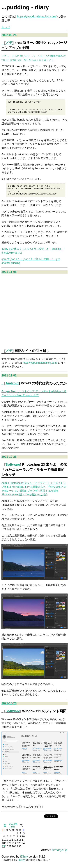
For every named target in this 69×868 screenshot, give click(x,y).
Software (13, 469)
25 (3, 851)
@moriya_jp (60, 855)
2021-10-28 (9, 462)
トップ (6, 27)
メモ (9, 43)
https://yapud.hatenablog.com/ (37, 16)
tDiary (24, 861)
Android (12, 388)
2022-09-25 (9, 35)
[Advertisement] (34, 315)
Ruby (21, 865)
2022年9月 (13, 830)
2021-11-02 (9, 380)
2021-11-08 (9, 277)
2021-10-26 (9, 708)
